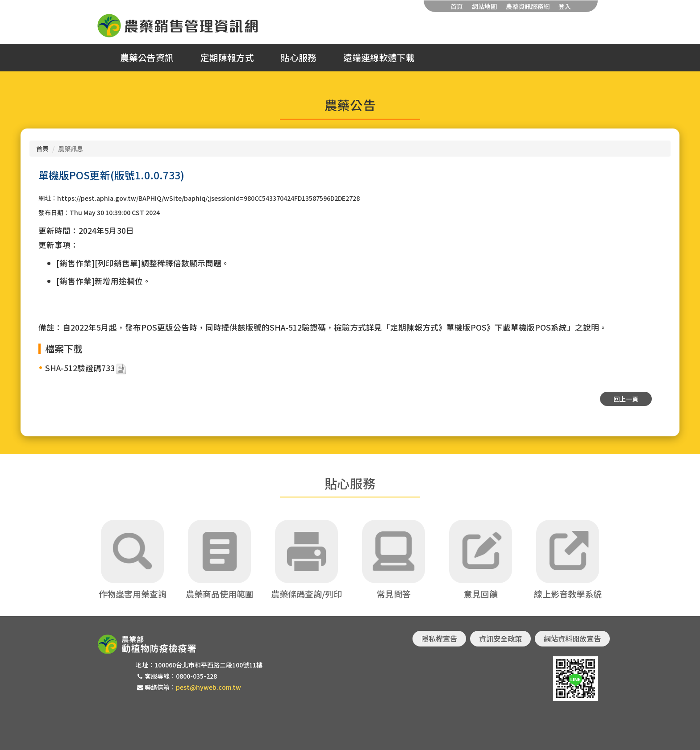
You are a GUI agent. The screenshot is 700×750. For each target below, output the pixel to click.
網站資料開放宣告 (572, 638)
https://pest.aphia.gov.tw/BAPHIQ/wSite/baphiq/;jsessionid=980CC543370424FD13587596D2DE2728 (208, 198)
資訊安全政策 (500, 638)
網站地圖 (484, 6)
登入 (565, 6)
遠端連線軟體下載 (379, 58)
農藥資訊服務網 (528, 6)
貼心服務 (299, 58)
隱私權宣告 (439, 638)
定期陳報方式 (227, 58)
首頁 (457, 6)
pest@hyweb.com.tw (208, 687)
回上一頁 (626, 399)
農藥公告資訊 (147, 58)
